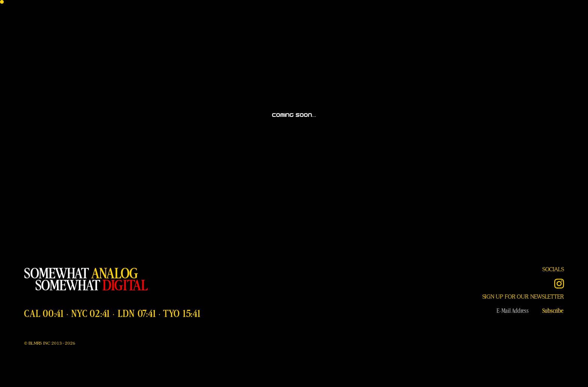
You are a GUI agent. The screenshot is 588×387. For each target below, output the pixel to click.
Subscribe (553, 311)
